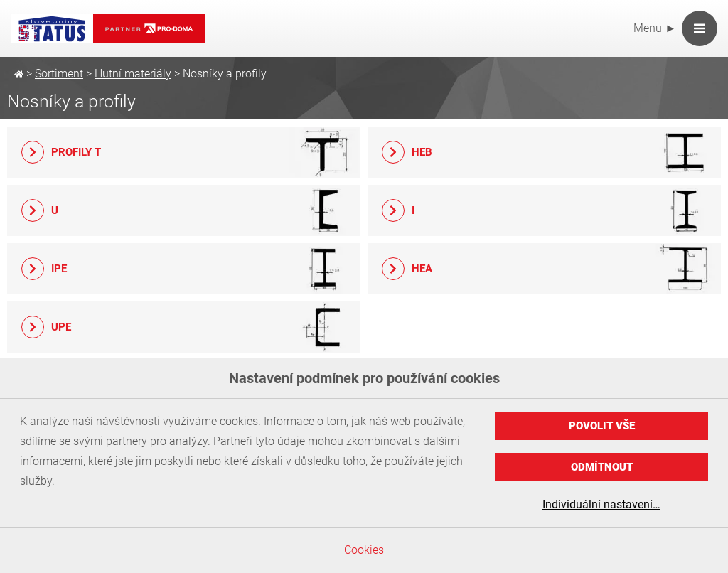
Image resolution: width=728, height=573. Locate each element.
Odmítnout (602, 467)
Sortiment (59, 74)
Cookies (364, 550)
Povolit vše (602, 426)
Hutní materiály (133, 74)
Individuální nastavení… (601, 504)
